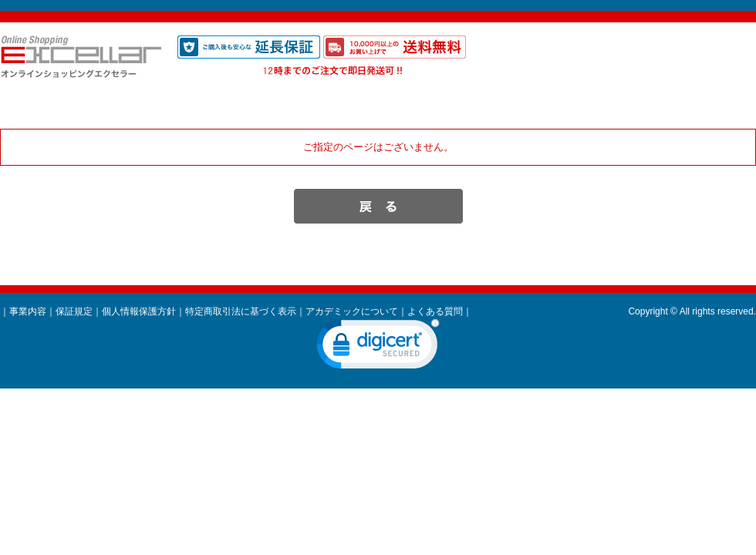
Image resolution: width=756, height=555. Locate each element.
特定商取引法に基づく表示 (241, 311)
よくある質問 (435, 311)
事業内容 (28, 311)
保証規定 (74, 311)
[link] (378, 348)
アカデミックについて (352, 311)
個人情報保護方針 (139, 311)
